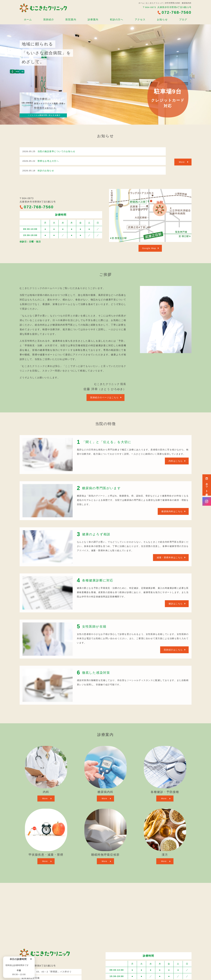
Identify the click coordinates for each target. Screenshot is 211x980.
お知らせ (162, 20)
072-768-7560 (37, 207)
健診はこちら (176, 604)
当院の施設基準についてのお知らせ (56, 151)
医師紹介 (49, 20)
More (182, 162)
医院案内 (71, 20)
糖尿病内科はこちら (172, 511)
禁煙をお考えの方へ (48, 161)
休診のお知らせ (46, 171)
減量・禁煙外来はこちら (170, 557)
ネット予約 (207, 485)
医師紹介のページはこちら (104, 397)
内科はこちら (176, 461)
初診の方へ (117, 20)
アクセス (140, 20)
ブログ (183, 20)
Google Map (149, 248)
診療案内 (93, 20)
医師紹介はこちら (173, 650)
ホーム (28, 20)
